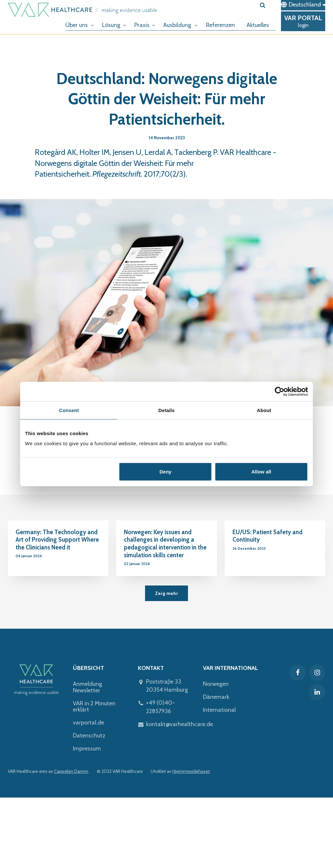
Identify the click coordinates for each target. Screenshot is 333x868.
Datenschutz (89, 736)
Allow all (261, 472)
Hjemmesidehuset (191, 771)
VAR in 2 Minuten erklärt (94, 707)
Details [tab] (166, 410)
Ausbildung (180, 25)
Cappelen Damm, (72, 771)
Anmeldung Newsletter (87, 687)
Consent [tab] (69, 410)
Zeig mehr (166, 593)
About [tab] (264, 410)
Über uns (80, 25)
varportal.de (88, 723)
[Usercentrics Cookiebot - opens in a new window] (280, 391)
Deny (166, 472)
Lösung (114, 25)
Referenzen (220, 25)
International (219, 710)
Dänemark (216, 697)
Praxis (145, 25)
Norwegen (216, 684)
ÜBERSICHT (88, 668)
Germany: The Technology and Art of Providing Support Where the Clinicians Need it (57, 540)
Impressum (87, 748)
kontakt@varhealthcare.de (180, 724)
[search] (268, 5)
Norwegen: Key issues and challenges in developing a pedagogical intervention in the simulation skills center (165, 544)
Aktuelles (258, 25)
